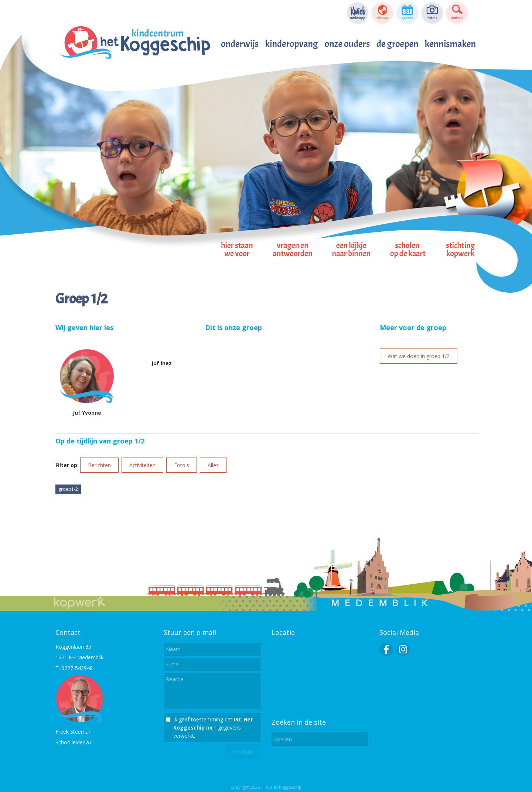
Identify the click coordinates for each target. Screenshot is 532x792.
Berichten (99, 465)
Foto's (182, 465)
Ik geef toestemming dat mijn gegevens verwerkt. (213, 728)
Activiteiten (142, 465)
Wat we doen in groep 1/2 (419, 356)
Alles (213, 465)
